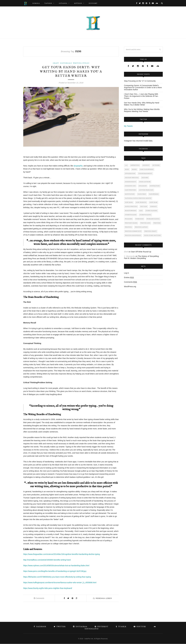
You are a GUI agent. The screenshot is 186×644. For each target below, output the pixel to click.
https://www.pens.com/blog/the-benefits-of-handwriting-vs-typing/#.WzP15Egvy (55, 571)
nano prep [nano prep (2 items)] (142, 194)
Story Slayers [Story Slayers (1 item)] (151, 211)
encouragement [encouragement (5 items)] (145, 174)
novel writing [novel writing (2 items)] (131, 207)
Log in (126, 273)
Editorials (66, 63)
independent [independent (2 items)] (131, 182)
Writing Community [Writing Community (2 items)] (133, 231)
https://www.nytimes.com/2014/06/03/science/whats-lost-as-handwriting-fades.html (56, 566)
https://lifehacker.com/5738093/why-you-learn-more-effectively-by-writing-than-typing (57, 577)
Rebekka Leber (104, 598)
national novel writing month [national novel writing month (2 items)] (138, 198)
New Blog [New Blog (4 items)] (129, 202)
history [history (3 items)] (145, 178)
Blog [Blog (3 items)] (127, 169)
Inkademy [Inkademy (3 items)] (143, 186)
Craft (56, 63)
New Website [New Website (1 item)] (141, 202)
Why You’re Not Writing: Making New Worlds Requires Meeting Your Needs (142, 110)
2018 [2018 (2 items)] (126, 165)
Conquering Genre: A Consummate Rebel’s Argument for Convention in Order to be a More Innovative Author (143, 88)
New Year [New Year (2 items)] (153, 202)
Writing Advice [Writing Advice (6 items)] (141, 227)
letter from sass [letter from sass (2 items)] (146, 190)
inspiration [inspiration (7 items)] (155, 186)
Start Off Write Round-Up (141, 252)
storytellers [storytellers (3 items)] (131, 215)
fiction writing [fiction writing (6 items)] (132, 178)
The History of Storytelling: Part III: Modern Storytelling (142, 257)
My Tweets (128, 126)
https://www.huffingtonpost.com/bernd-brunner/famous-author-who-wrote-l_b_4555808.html (60, 583)
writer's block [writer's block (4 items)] (131, 223)
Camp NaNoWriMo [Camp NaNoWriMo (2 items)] (147, 169)
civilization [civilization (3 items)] (130, 174)
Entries (129, 277)
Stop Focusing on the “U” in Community (140, 81)
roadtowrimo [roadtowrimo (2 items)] (131, 211)
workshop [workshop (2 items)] (140, 219)
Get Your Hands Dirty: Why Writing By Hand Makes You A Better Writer (71, 72)
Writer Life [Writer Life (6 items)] (146, 223)
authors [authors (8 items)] (156, 165)
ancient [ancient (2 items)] (146, 165)
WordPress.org (130, 286)
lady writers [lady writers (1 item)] (131, 190)
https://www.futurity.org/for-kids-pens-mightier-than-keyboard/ (48, 588)
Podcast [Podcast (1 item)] (154, 207)
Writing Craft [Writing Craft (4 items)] (151, 231)
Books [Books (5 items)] (134, 169)
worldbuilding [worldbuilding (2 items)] (153, 219)
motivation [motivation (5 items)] (130, 194)
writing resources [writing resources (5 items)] (133, 235)
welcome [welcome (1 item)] (129, 219)
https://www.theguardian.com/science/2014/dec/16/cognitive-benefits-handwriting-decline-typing (61, 554)
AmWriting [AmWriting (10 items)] (135, 165)
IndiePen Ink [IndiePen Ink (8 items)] (130, 186)
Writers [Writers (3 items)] (157, 223)
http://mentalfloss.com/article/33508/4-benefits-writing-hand (47, 560)
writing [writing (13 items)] (128, 227)
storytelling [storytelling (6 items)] (145, 215)
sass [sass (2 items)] (141, 211)
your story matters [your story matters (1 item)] (152, 235)
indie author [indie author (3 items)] (145, 182)
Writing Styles (81, 63)
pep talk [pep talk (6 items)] (144, 207)
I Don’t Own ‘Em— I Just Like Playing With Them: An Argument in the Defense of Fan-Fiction (141, 96)
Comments (39, 598)
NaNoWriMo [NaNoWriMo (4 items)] (154, 194)
